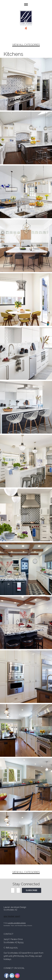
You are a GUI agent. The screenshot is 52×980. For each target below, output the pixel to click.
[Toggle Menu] (26, 4)
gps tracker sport (12, 916)
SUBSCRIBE (32, 890)
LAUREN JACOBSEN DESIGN (17, 923)
